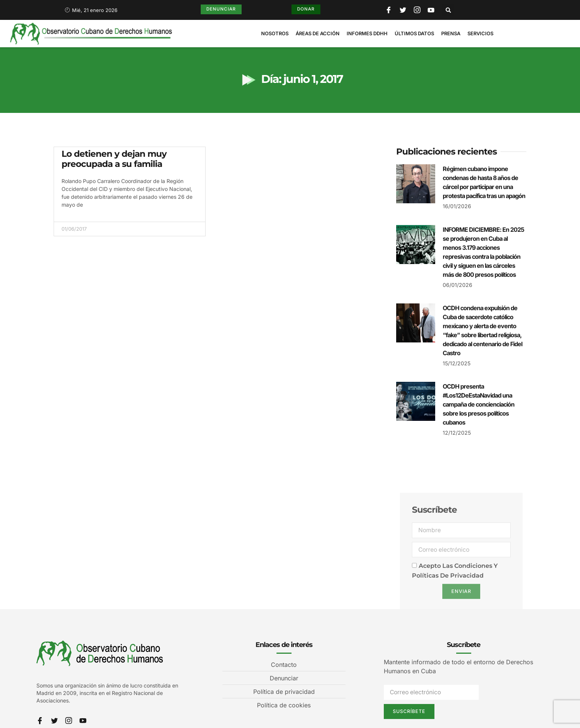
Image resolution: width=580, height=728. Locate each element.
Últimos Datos (414, 33)
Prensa (451, 33)
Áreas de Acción (318, 33)
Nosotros (275, 33)
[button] (449, 10)
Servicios (480, 33)
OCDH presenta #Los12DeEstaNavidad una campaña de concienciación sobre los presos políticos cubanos (479, 404)
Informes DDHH (367, 33)
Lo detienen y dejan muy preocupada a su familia (114, 159)
